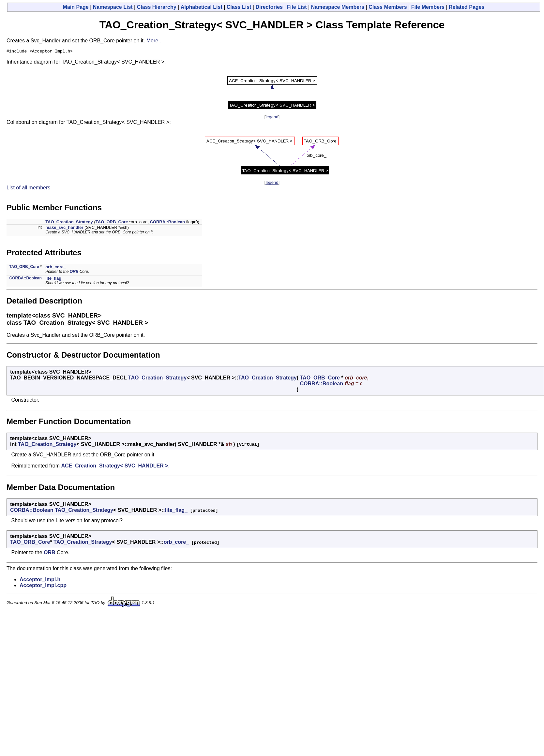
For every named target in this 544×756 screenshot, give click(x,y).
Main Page (76, 7)
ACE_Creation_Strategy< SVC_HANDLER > (114, 467)
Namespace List (113, 7)
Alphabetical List (202, 7)
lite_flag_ (54, 279)
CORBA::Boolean (167, 223)
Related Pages (467, 7)
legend (272, 118)
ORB (74, 273)
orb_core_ (56, 268)
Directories (269, 7)
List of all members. (29, 189)
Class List (239, 7)
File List (297, 7)
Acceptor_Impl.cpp (43, 586)
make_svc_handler (64, 228)
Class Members (388, 7)
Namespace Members (338, 7)
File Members (428, 7)
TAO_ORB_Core (112, 223)
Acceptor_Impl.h (40, 580)
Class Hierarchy (157, 7)
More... (155, 41)
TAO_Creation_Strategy (69, 223)
